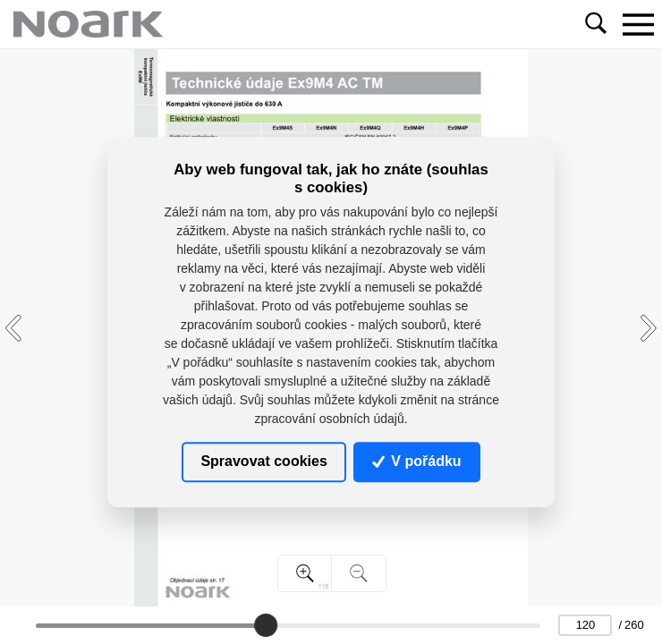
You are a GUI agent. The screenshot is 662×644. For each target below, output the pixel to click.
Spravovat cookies (263, 462)
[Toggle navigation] (638, 24)
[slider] (266, 625)
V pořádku (417, 462)
